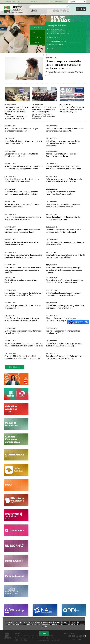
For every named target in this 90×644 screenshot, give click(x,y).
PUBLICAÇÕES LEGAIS (56, 45)
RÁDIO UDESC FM (55, 37)
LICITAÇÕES (53, 49)
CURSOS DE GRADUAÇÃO (57, 30)
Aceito (44, 633)
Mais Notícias (15, 367)
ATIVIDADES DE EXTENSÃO (58, 41)
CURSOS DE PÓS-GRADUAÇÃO (59, 34)
